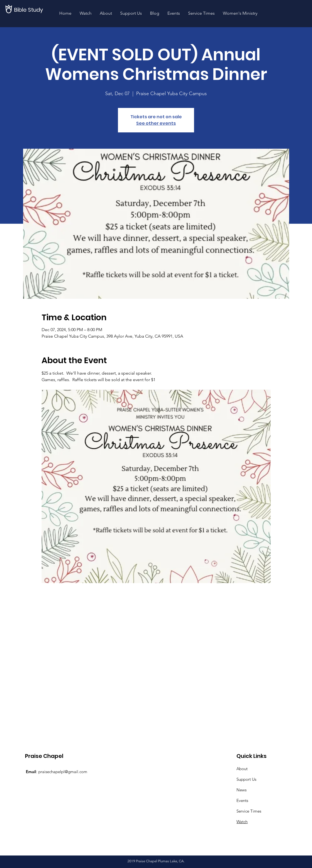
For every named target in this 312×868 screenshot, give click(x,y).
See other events (156, 123)
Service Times (249, 811)
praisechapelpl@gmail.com (63, 772)
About (242, 769)
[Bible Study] (33, 10)
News (241, 790)
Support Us (246, 779)
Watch (242, 822)
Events (242, 800)
